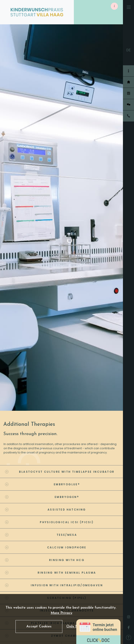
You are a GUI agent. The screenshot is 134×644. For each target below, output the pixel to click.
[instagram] (129, 616)
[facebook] (129, 626)
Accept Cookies (39, 627)
